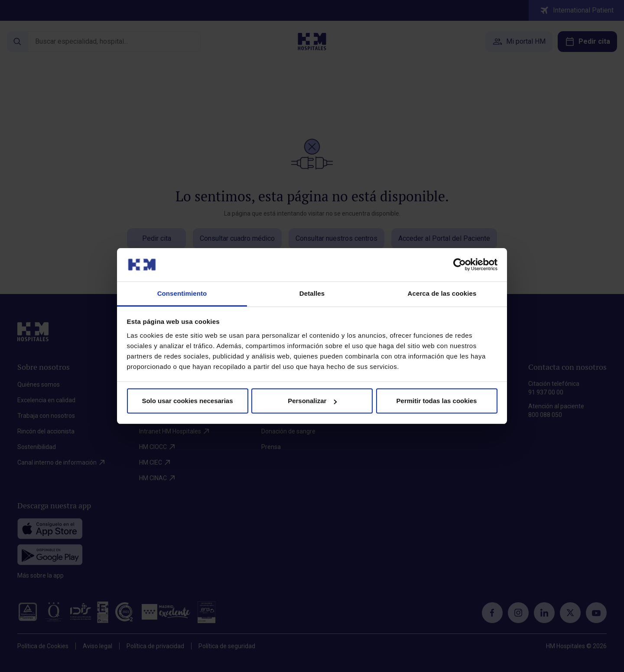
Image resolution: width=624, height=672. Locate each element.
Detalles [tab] (312, 293)
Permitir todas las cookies (437, 401)
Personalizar (312, 401)
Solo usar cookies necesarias (187, 401)
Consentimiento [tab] (182, 293)
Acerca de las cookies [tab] (442, 293)
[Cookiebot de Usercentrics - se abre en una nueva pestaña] (460, 265)
